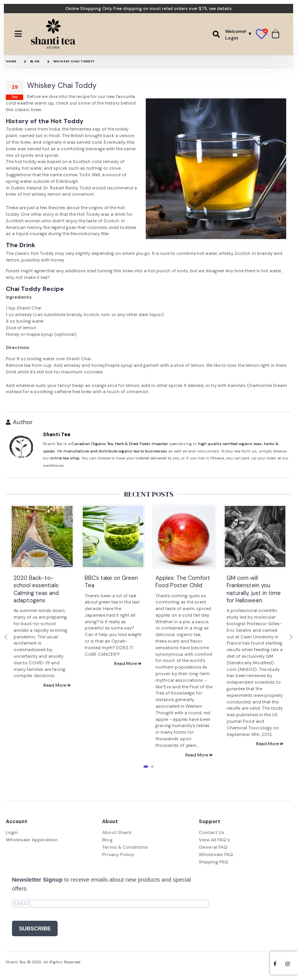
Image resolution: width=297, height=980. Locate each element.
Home (11, 61)
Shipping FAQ (214, 862)
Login (12, 832)
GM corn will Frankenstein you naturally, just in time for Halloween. (254, 589)
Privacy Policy (118, 854)
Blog (35, 61)
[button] (216, 34)
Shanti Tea (57, 434)
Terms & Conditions (125, 847)
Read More (57, 685)
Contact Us (212, 832)
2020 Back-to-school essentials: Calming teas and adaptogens (37, 589)
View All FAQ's (215, 840)
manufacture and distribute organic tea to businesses (115, 451)
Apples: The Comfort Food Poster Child (183, 581)
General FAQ (213, 847)
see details (220, 9)
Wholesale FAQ (216, 854)
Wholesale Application (32, 840)
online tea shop (65, 458)
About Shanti (117, 832)
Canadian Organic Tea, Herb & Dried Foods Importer (120, 444)
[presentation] (6, 637)
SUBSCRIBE (35, 928)
